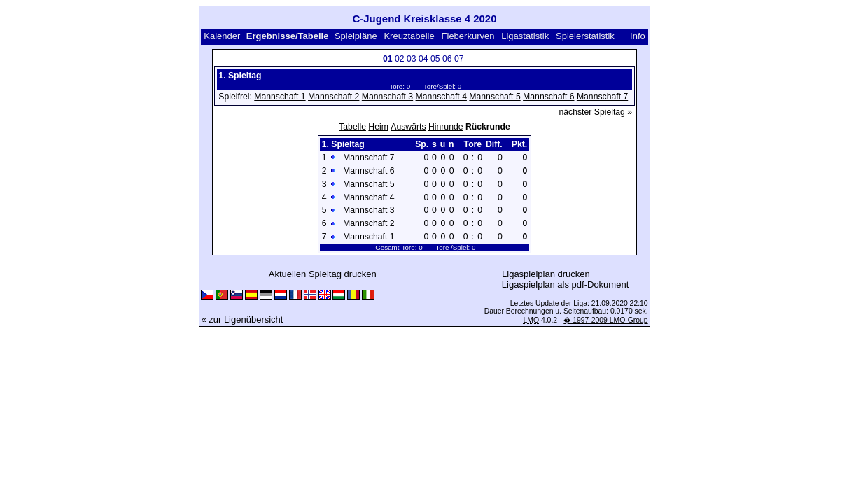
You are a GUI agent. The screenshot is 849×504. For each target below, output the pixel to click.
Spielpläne (356, 36)
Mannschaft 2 (334, 97)
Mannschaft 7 (602, 97)
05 (435, 59)
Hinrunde (446, 127)
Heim (378, 127)
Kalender (222, 36)
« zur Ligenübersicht (242, 320)
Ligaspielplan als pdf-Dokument (565, 285)
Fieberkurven (468, 36)
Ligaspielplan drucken (546, 274)
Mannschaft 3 (387, 97)
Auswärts (408, 127)
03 (412, 59)
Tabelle (352, 127)
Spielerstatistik (585, 36)
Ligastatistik (525, 36)
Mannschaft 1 (280, 97)
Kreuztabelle (409, 36)
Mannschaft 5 (494, 97)
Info (638, 36)
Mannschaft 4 (441, 97)
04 (423, 59)
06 (447, 59)
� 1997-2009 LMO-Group (605, 320)
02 (400, 59)
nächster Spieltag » (596, 112)
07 (459, 59)
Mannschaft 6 (548, 97)
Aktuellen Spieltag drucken (323, 274)
